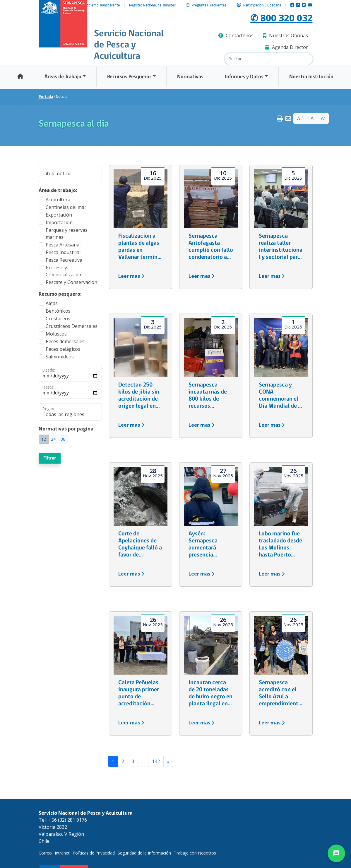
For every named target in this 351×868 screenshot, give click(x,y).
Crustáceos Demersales (72, 326)
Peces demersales (65, 341)
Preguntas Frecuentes (206, 5)
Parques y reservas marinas (67, 234)
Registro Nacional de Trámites (152, 6)
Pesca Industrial (63, 252)
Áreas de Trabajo (63, 77)
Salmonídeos (60, 357)
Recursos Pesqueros (129, 77)
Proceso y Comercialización (64, 271)
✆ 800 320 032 (281, 18)
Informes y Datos (244, 77)
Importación (59, 222)
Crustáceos (58, 319)
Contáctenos (236, 35)
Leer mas (131, 276)
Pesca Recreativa (64, 260)
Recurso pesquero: (60, 294)
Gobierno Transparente (102, 6)
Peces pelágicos (63, 349)
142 (156, 761)
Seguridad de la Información (144, 853)
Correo (45, 853)
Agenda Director (287, 47)
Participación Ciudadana (259, 5)
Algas (52, 303)
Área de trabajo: (58, 190)
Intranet (62, 853)
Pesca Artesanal (63, 245)
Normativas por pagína (66, 429)
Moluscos (56, 334)
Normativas (190, 77)
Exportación (59, 215)
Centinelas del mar (66, 207)
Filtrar (50, 458)
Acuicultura (58, 200)
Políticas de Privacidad (94, 853)
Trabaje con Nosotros (195, 853)
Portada (46, 97)
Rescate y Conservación (71, 282)
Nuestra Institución (311, 77)
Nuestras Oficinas (285, 35)
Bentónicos (58, 311)
